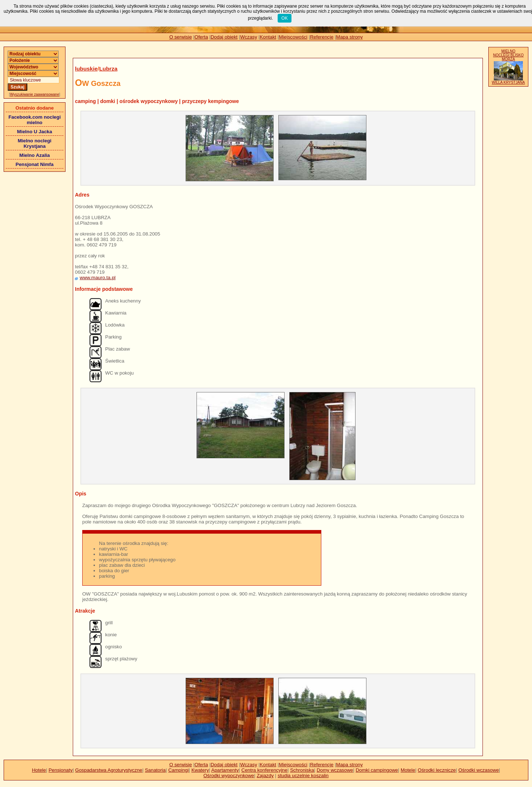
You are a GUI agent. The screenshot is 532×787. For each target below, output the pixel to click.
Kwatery (200, 770)
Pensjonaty (60, 770)
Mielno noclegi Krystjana (35, 143)
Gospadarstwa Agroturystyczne (109, 770)
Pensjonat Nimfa (35, 164)
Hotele (39, 770)
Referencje (322, 37)
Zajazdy (265, 776)
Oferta (201, 37)
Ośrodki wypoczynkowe (229, 776)
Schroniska (302, 770)
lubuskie (86, 69)
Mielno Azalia (35, 155)
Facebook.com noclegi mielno (35, 120)
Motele (408, 770)
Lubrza (108, 69)
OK (284, 18)
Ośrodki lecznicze (437, 770)
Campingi (178, 770)
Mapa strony (350, 37)
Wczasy (249, 37)
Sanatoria (155, 770)
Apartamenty (225, 770)
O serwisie (180, 37)
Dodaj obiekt (224, 37)
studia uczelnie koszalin (303, 776)
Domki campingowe (377, 770)
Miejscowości (293, 37)
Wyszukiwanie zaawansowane (35, 94)
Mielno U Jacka (35, 132)
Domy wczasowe (335, 770)
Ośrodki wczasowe (479, 770)
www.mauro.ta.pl (98, 278)
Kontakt (268, 37)
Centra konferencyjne (264, 770)
